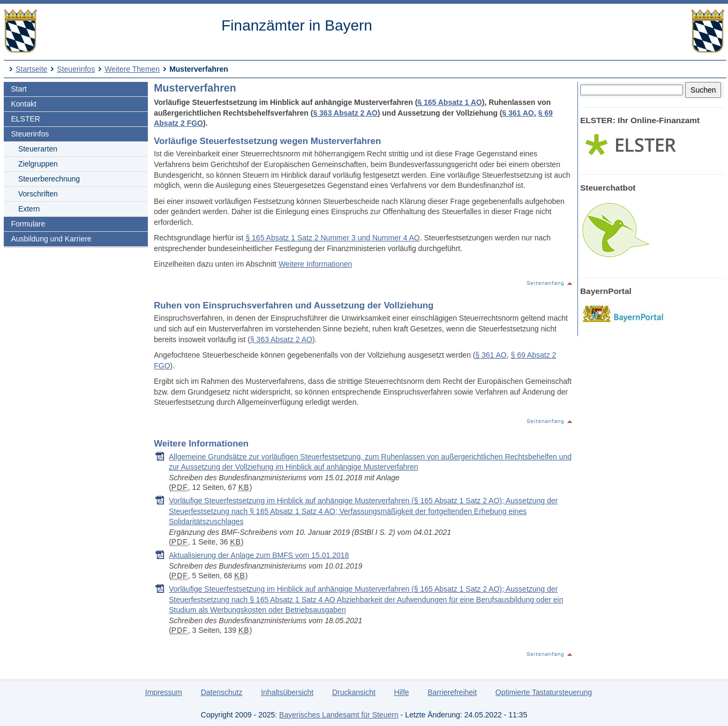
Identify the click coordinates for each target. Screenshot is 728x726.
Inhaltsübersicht (287, 692)
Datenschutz (222, 692)
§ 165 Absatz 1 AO (449, 102)
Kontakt (23, 104)
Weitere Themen (132, 69)
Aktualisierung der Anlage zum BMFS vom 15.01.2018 (259, 555)
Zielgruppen (38, 164)
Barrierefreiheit (452, 692)
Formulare (28, 224)
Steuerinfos (76, 69)
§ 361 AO (518, 113)
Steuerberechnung (49, 179)
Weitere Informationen (315, 264)
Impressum (164, 692)
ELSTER (25, 119)
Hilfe (402, 692)
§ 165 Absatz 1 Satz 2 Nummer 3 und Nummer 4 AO (332, 238)
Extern (29, 209)
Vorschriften (38, 194)
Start (19, 89)
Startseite (31, 69)
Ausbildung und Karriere (51, 239)
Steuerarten (38, 149)
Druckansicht (354, 692)
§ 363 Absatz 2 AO (345, 113)
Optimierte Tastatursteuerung (544, 692)
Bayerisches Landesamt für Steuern (339, 715)
